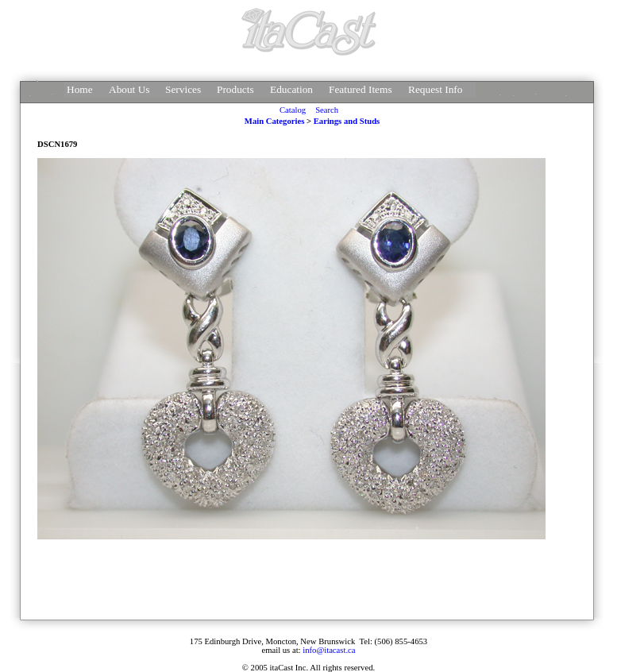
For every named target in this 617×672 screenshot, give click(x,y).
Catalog (293, 110)
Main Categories (274, 121)
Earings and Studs (347, 121)
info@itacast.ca (329, 650)
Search (327, 110)
